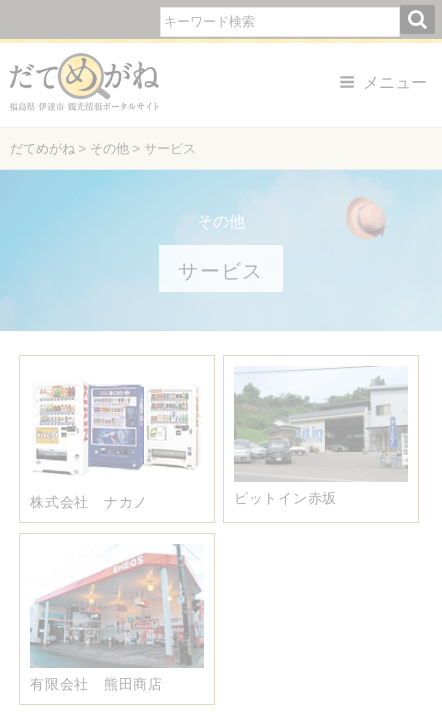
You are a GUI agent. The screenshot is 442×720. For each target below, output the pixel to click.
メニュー (383, 82)
